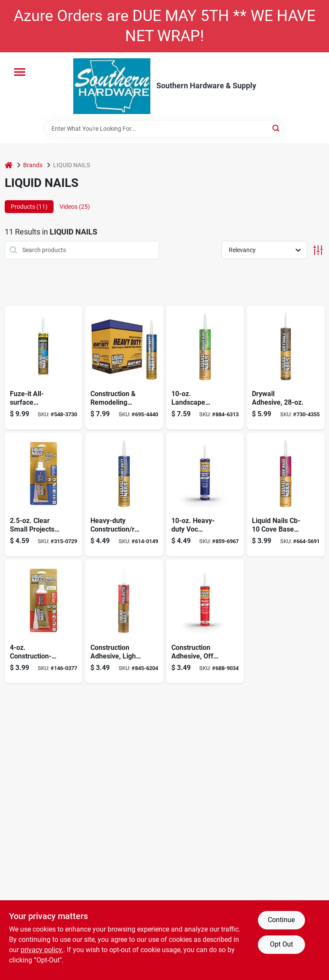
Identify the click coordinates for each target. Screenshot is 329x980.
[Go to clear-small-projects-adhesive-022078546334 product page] (44, 495)
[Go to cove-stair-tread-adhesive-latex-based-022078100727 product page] (286, 495)
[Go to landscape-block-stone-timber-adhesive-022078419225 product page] (205, 368)
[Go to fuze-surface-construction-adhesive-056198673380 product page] (44, 368)
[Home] (9, 165)
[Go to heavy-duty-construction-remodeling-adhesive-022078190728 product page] (124, 495)
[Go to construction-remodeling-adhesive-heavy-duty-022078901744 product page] (124, 368)
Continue (281, 920)
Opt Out (281, 944)
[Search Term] (164, 129)
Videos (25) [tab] (75, 207)
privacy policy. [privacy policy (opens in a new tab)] (42, 950)
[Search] (277, 128)
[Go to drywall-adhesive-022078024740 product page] (286, 368)
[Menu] (20, 72)
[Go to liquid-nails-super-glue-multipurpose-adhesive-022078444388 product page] (44, 621)
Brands (33, 165)
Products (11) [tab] (29, 207)
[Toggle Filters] (318, 250)
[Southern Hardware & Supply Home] (112, 86)
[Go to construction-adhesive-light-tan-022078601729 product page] (124, 621)
